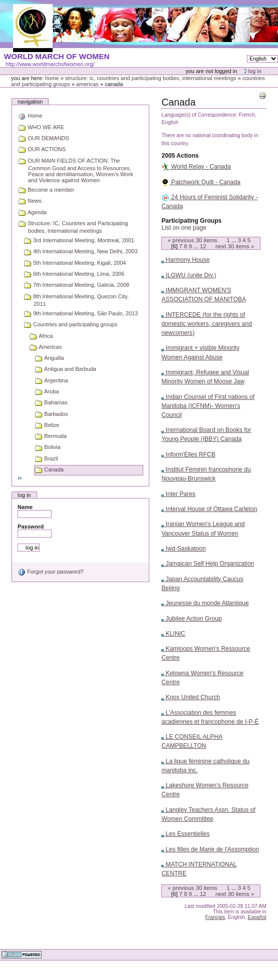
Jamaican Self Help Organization (208, 564)
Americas (87, 84)
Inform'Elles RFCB (188, 454)
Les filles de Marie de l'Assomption (210, 849)
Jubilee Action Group (191, 619)
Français (215, 917)
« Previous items (193, 240)
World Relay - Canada (196, 167)
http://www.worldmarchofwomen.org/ (50, 64)
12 (203, 246)
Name (25, 507)
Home (52, 78)
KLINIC (173, 634)
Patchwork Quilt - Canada (201, 182)
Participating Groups (191, 221)
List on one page (184, 228)
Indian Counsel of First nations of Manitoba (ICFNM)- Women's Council (208, 406)
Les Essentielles (185, 834)
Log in (255, 71)
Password (31, 527)
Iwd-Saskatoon (184, 549)
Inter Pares (178, 494)
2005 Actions (180, 156)
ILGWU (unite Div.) (189, 275)
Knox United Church (191, 697)
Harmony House (185, 260)
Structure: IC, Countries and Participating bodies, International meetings (151, 78)
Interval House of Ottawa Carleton (209, 509)
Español (257, 917)
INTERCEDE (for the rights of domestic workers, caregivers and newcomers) (207, 324)
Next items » (235, 246)
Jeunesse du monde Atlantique (205, 603)
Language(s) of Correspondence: (199, 115)
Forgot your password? (51, 572)
